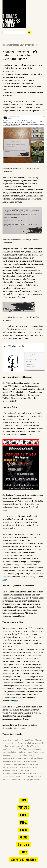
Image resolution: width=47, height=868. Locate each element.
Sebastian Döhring (23, 777)
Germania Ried (27, 758)
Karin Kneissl (22, 761)
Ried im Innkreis (9, 777)
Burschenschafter (9, 752)
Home (24, 800)
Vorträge (23, 808)
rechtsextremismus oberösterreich (16, 773)
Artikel (28, 743)
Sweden (34, 777)
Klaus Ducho (7, 764)
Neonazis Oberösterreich (20, 767)
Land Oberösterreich (21, 764)
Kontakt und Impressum (23, 860)
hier (4, 510)
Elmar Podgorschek (20, 755)
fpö (34, 755)
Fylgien (18, 758)
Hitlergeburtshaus (10, 761)
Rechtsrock (34, 773)
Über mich (23, 845)
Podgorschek (25, 770)
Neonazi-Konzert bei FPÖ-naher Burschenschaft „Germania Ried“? (20, 55)
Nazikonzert (34, 764)
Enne (30, 755)
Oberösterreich (37, 743)
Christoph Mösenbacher (30, 752)
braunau (37, 749)
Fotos (23, 852)
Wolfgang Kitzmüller (31, 780)
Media (23, 823)
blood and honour (26, 749)
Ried (41, 773)
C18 (18, 752)
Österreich (15, 770)
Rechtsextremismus (10, 746)
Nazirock (6, 767)
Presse (24, 837)
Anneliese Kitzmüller (11, 749)
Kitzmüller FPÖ (34, 761)
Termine (24, 830)
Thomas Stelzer (17, 780)
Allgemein (21, 743)
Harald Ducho (39, 758)
